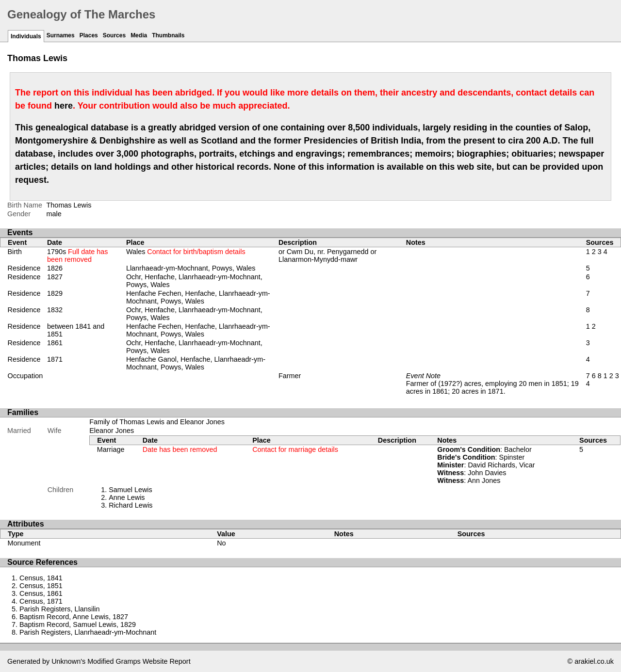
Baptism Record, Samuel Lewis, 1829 (78, 624)
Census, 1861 (41, 593)
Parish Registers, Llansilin (60, 609)
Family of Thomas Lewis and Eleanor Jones (157, 422)
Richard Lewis (131, 505)
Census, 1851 (41, 586)
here (64, 106)
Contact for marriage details (295, 449)
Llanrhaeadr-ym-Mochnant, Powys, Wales (191, 268)
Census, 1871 (41, 601)
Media (139, 35)
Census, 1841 (41, 578)
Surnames (61, 35)
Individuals (26, 36)
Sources (114, 35)
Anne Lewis (127, 497)
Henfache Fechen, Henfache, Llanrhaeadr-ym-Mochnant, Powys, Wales (198, 297)
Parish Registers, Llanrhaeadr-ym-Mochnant (88, 632)
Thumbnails (168, 35)
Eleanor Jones (112, 431)
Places (89, 35)
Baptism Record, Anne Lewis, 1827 (74, 617)
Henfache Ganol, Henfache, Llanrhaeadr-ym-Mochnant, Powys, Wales (196, 363)
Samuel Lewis (131, 490)
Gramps (128, 661)
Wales (186, 252)
